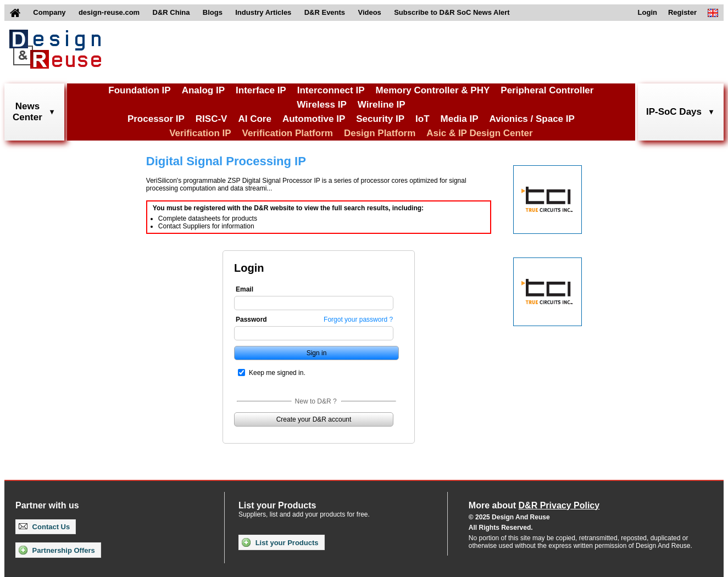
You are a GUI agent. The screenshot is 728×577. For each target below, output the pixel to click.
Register (682, 12)
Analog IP (203, 90)
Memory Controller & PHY (433, 90)
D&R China (171, 12)
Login (648, 12)
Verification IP (200, 133)
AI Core (254, 119)
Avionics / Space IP (532, 119)
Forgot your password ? (358, 320)
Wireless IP (322, 105)
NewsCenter (27, 112)
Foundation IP (139, 90)
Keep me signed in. (277, 373)
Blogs (213, 12)
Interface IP (261, 90)
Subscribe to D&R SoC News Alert (452, 12)
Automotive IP (314, 119)
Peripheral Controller (547, 90)
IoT (423, 119)
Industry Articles (263, 12)
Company (49, 12)
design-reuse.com (109, 12)
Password (251, 320)
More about (534, 505)
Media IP (460, 119)
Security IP (380, 119)
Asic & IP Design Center (479, 133)
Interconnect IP (331, 90)
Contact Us (44, 527)
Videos (369, 12)
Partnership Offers (57, 550)
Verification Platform (288, 133)
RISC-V (212, 119)
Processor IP (156, 119)
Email (244, 289)
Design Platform (380, 133)
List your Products (280, 542)
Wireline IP (382, 105)
